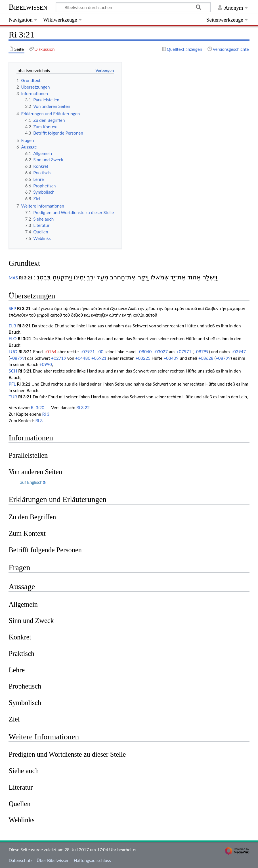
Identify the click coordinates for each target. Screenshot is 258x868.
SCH (13, 371)
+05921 (99, 358)
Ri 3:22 (83, 407)
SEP (12, 308)
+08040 (144, 352)
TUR (13, 397)
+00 (100, 352)
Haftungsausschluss (92, 860)
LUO (13, 352)
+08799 (201, 352)
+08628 (206, 358)
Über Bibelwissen (53, 860)
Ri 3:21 (26, 278)
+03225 (143, 358)
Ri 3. (40, 421)
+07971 (87, 352)
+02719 (59, 358)
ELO (12, 338)
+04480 (83, 358)
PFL (12, 384)
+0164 (50, 352)
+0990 (46, 364)
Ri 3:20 (38, 407)
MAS (13, 278)
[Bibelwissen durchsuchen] (133, 7)
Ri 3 (46, 414)
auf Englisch (31, 482)
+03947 (238, 352)
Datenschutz (20, 860)
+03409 (171, 358)
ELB (12, 326)
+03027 (160, 352)
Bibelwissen (28, 7)
